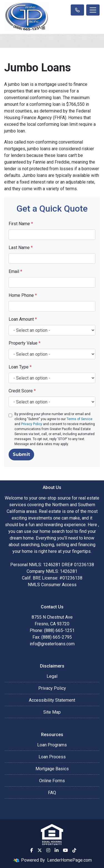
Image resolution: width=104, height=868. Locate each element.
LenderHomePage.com (69, 860)
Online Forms (52, 781)
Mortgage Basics (52, 769)
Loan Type (20, 367)
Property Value (25, 343)
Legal (52, 676)
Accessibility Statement (52, 700)
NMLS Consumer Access (52, 585)
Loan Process (52, 757)
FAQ (52, 793)
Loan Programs (52, 745)
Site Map (52, 712)
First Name (21, 224)
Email (15, 271)
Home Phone (23, 295)
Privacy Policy (32, 424)
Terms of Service (79, 419)
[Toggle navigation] (93, 10)
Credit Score (22, 391)
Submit (21, 454)
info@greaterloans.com (52, 644)
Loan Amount (23, 319)
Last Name (21, 248)
